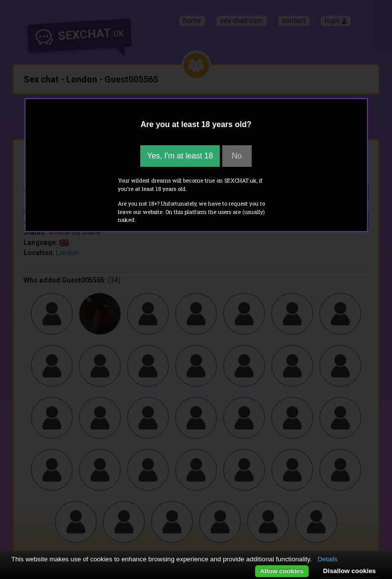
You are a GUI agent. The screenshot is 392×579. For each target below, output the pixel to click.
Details (327, 559)
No (237, 156)
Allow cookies (282, 571)
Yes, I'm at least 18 (180, 156)
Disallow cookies (350, 571)
